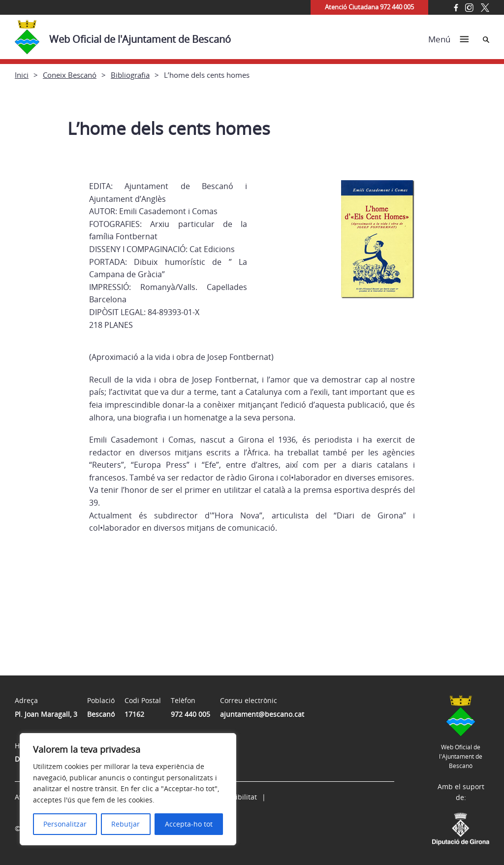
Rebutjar (126, 824)
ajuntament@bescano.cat (262, 714)
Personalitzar (65, 824)
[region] (128, 789)
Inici (22, 75)
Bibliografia (130, 75)
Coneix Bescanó (70, 75)
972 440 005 (190, 714)
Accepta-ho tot (189, 824)
